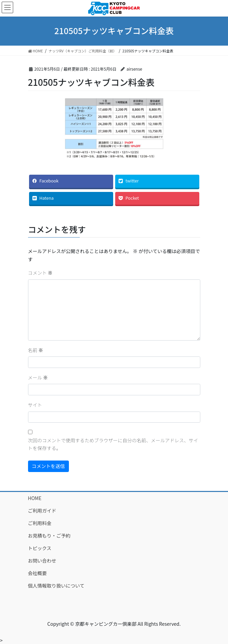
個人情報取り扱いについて (56, 586)
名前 (36, 350)
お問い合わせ (42, 561)
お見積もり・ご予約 (49, 536)
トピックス (40, 548)
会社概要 (37, 573)
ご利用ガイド (42, 511)
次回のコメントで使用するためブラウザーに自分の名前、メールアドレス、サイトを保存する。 (113, 444)
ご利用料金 (40, 523)
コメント (40, 273)
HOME (35, 498)
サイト (35, 405)
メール (38, 377)
